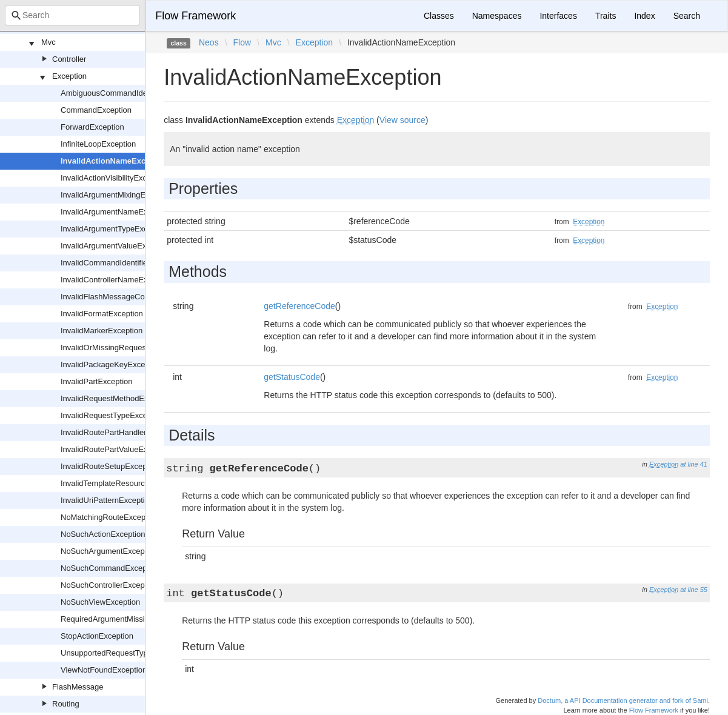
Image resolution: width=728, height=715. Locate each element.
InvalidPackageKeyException (112, 364)
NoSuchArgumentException (109, 551)
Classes (439, 16)
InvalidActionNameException (115, 161)
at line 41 (694, 464)
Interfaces (558, 16)
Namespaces (497, 16)
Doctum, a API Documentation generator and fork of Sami (623, 700)
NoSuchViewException (100, 602)
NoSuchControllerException (109, 585)
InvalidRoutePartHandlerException (121, 432)
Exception (69, 76)
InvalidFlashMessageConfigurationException (139, 297)
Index (644, 16)
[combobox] (72, 15)
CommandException (96, 110)
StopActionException (97, 636)
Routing (66, 704)
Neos (209, 42)
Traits (606, 16)
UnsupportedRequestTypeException (124, 653)
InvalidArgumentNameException (117, 212)
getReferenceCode (299, 306)
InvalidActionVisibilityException (115, 178)
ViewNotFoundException (104, 670)
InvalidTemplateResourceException (122, 483)
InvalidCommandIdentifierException (123, 263)
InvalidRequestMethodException (117, 398)
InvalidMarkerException (102, 331)
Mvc (48, 42)
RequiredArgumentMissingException (124, 619)
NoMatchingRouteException (109, 517)
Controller (69, 59)
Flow (242, 42)
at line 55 (694, 590)
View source (402, 120)
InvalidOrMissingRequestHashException (131, 348)
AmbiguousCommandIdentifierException (131, 93)
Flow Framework (195, 16)
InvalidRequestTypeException (112, 415)
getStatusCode (292, 377)
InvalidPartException (97, 381)
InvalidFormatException (102, 314)
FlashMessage (78, 687)
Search (687, 16)
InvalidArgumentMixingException (118, 195)
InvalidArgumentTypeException (115, 229)
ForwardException (92, 127)
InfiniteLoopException (98, 144)
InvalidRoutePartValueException (117, 449)
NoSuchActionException (103, 534)
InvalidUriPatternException (107, 500)
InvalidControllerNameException (117, 280)
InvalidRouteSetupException (110, 466)
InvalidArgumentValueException (116, 246)
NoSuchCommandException (110, 568)
